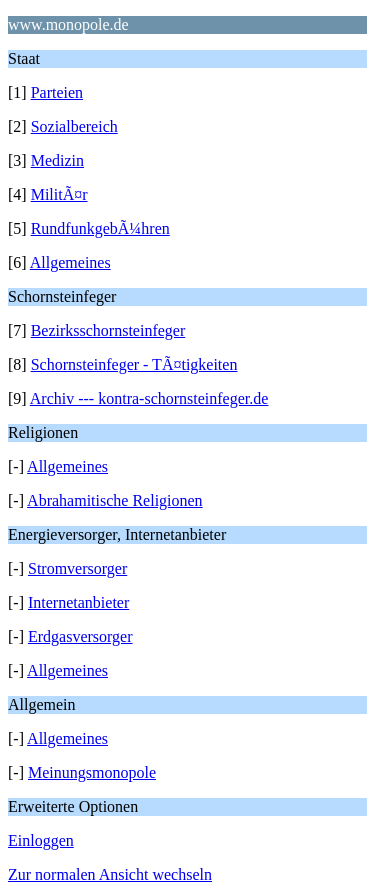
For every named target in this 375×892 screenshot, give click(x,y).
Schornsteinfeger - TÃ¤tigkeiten (134, 364)
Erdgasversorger (80, 636)
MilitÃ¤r (59, 194)
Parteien (57, 92)
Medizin (57, 160)
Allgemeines (70, 262)
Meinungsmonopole (92, 772)
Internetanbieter (78, 602)
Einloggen (41, 840)
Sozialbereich (74, 126)
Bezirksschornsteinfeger (108, 330)
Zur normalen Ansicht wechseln (110, 874)
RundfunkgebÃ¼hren (100, 228)
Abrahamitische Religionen (115, 500)
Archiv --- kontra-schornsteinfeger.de (149, 398)
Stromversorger (77, 568)
